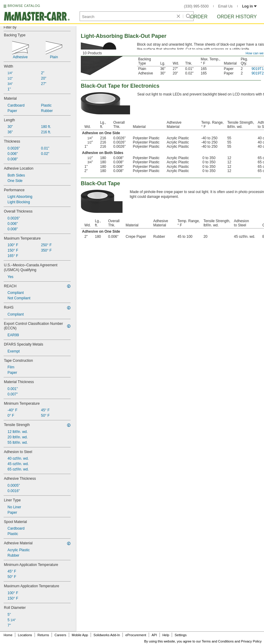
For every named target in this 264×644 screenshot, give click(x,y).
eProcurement (136, 635)
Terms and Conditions (218, 641)
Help (166, 635)
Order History (237, 17)
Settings (181, 635)
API (154, 635)
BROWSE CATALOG (24, 6)
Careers (60, 635)
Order (199, 17)
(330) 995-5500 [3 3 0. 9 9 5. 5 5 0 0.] (196, 6)
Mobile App (80, 635)
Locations (25, 635)
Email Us (225, 6)
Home (8, 635)
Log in (249, 6)
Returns (43, 635)
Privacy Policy (251, 641)
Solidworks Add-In (107, 635)
